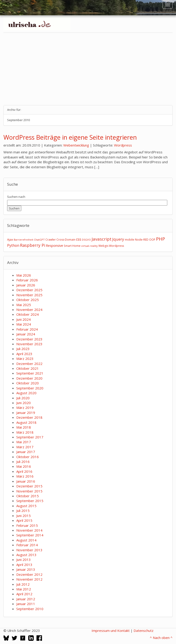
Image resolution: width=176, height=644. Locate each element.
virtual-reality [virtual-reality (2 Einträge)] (89, 246)
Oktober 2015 (28, 496)
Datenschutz (144, 630)
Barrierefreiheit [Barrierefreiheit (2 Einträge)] (24, 240)
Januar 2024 (26, 334)
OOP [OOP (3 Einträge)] (152, 240)
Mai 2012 (24, 589)
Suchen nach (16, 197)
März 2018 (25, 432)
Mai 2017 (24, 442)
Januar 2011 (26, 604)
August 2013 (26, 555)
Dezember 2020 (29, 378)
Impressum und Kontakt (111, 630)
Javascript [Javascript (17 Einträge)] (102, 239)
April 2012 (24, 594)
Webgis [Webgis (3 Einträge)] (103, 246)
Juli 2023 (23, 349)
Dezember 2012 (29, 574)
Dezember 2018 (29, 417)
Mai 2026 (24, 275)
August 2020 (26, 393)
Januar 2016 (26, 481)
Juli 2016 (23, 462)
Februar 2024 (27, 329)
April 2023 (24, 354)
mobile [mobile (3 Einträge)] (130, 240)
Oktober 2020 (28, 383)
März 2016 (25, 476)
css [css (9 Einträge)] (79, 239)
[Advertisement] (88, 69)
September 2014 (30, 535)
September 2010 (30, 609)
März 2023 (25, 359)
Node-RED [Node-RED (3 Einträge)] (142, 240)
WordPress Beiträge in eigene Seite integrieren (70, 137)
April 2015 (24, 520)
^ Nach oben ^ (161, 638)
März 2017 (25, 447)
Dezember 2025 (29, 290)
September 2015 (30, 501)
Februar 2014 (27, 545)
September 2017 (30, 437)
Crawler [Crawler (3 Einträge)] (51, 240)
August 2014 (26, 540)
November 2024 (29, 310)
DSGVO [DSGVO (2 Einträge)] (86, 240)
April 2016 (24, 471)
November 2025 (29, 295)
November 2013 (29, 550)
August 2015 (26, 506)
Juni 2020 (24, 403)
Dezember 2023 (29, 339)
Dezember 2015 (29, 486)
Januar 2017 (26, 452)
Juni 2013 (24, 560)
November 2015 (29, 491)
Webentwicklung (76, 145)
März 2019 (25, 408)
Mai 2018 (24, 427)
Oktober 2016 (28, 457)
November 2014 (29, 530)
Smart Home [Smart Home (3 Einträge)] (72, 246)
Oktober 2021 (28, 368)
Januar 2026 (26, 285)
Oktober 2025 (28, 300)
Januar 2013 (26, 569)
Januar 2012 (26, 599)
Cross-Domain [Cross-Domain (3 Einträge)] (66, 240)
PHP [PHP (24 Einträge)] (161, 239)
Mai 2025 (24, 305)
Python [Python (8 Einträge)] (13, 245)
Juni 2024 (24, 319)
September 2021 (30, 373)
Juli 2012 (23, 584)
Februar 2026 (27, 280)
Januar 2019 (26, 413)
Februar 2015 (27, 525)
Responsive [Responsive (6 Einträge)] (54, 245)
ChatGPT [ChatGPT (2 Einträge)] (39, 240)
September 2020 (30, 388)
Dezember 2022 (29, 364)
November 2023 (29, 344)
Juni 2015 (24, 516)
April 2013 (24, 565)
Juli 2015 (23, 511)
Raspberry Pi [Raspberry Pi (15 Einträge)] (33, 245)
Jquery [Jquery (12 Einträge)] (118, 239)
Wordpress (123, 145)
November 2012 (29, 579)
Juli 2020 (23, 398)
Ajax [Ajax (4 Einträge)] (10, 239)
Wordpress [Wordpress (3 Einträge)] (116, 246)
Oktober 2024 (28, 314)
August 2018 (26, 422)
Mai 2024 (24, 324)
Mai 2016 (24, 466)
